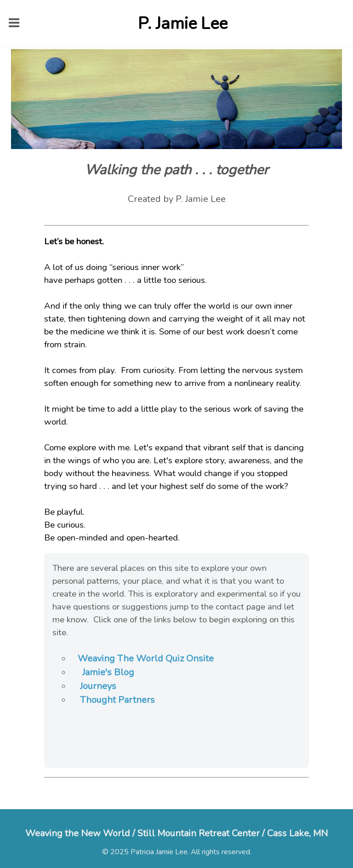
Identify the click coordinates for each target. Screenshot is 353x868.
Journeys (98, 686)
